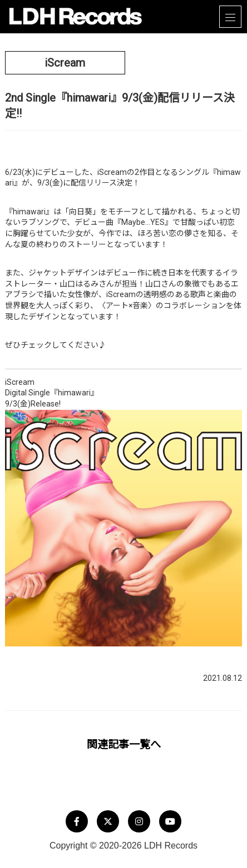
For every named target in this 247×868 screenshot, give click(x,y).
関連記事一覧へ (124, 744)
